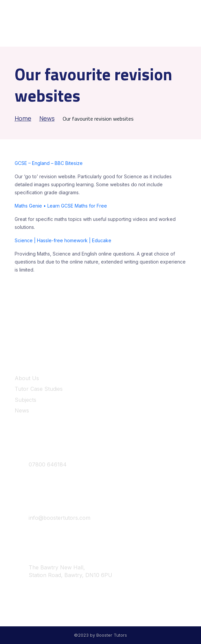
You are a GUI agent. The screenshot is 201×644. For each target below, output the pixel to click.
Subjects (25, 400)
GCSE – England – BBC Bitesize (49, 163)
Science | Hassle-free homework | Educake (63, 240)
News (47, 118)
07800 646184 (41, 465)
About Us (27, 378)
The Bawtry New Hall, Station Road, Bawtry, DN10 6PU (63, 571)
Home (23, 118)
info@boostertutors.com (52, 518)
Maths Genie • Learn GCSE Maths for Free (61, 206)
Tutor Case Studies (39, 389)
